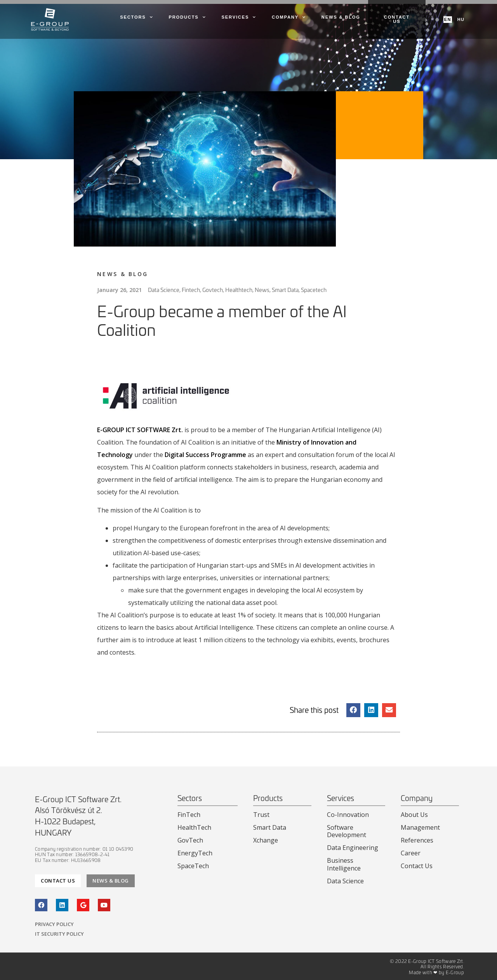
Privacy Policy (54, 924)
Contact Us (417, 866)
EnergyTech (195, 853)
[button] (353, 710)
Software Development (347, 831)
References (417, 840)
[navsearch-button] (432, 17)
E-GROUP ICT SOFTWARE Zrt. (140, 430)
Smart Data (270, 827)
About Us (414, 815)
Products (187, 17)
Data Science (345, 881)
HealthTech (194, 827)
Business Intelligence (344, 864)
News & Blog (341, 17)
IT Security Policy (59, 934)
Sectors (136, 17)
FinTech (189, 815)
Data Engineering (353, 848)
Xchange (266, 840)
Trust (261, 815)
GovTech (190, 840)
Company (289, 17)
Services (239, 17)
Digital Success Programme (205, 455)
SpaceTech (193, 866)
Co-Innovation (348, 815)
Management (420, 827)
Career (411, 853)
